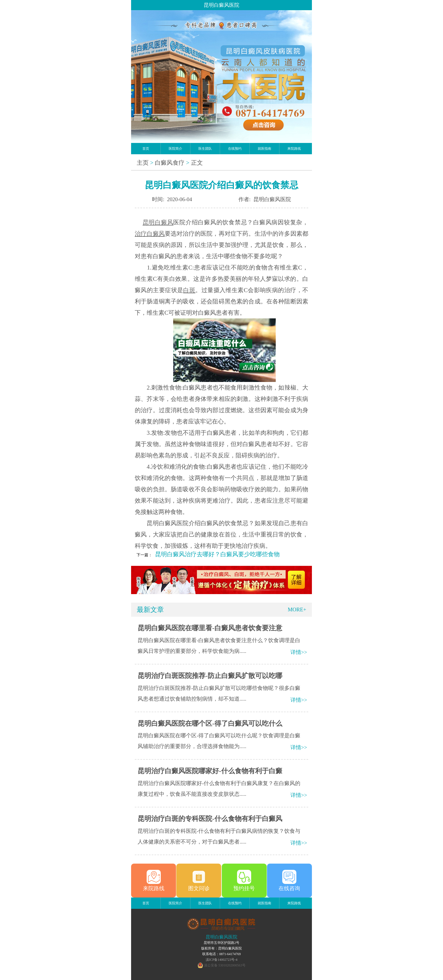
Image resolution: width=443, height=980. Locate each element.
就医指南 (264, 149)
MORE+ (297, 609)
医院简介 (175, 149)
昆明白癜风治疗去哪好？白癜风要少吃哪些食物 (217, 554)
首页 (146, 149)
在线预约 (235, 149)
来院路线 (294, 149)
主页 (143, 163)
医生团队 (205, 149)
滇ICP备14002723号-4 (222, 960)
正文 (197, 163)
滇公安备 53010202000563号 (225, 965)
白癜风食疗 (170, 163)
